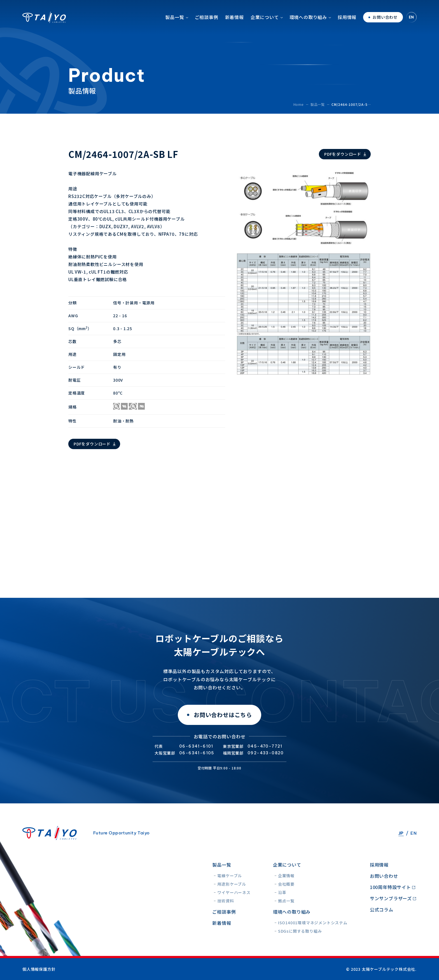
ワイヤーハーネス (234, 892)
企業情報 (286, 876)
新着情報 (234, 21)
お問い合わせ (384, 876)
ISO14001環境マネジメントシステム (313, 923)
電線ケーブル (230, 876)
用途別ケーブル (232, 884)
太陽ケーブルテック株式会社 (44, 21)
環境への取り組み (308, 21)
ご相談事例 (207, 21)
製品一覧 (175, 21)
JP (401, 833)
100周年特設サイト (390, 887)
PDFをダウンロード (343, 154)
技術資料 (226, 901)
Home (299, 104)
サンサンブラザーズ (391, 898)
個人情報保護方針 (39, 969)
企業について (265, 21)
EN (412, 21)
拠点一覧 (286, 901)
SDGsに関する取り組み (300, 931)
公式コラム (382, 909)
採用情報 (347, 21)
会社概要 (286, 884)
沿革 (282, 892)
